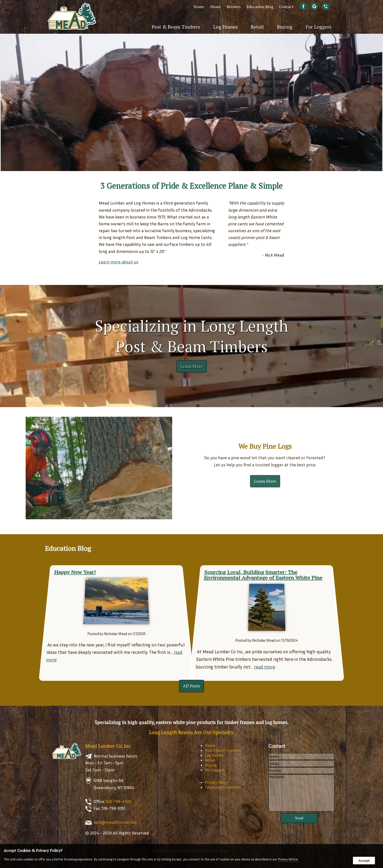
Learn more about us (118, 262)
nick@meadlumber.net (115, 822)
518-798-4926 (119, 801)
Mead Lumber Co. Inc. (108, 746)
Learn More (192, 365)
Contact (286, 7)
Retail (257, 27)
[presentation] (305, 7)
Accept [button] (364, 861)
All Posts (191, 686)
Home (199, 7)
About (215, 7)
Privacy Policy (216, 782)
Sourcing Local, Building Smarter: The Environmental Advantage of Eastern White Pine (262, 568)
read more (265, 660)
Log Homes (225, 27)
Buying (285, 27)
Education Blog (260, 7)
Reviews (234, 7)
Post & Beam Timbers (176, 27)
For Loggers (319, 27)
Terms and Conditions (223, 787)
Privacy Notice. (288, 859)
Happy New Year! (68, 565)
